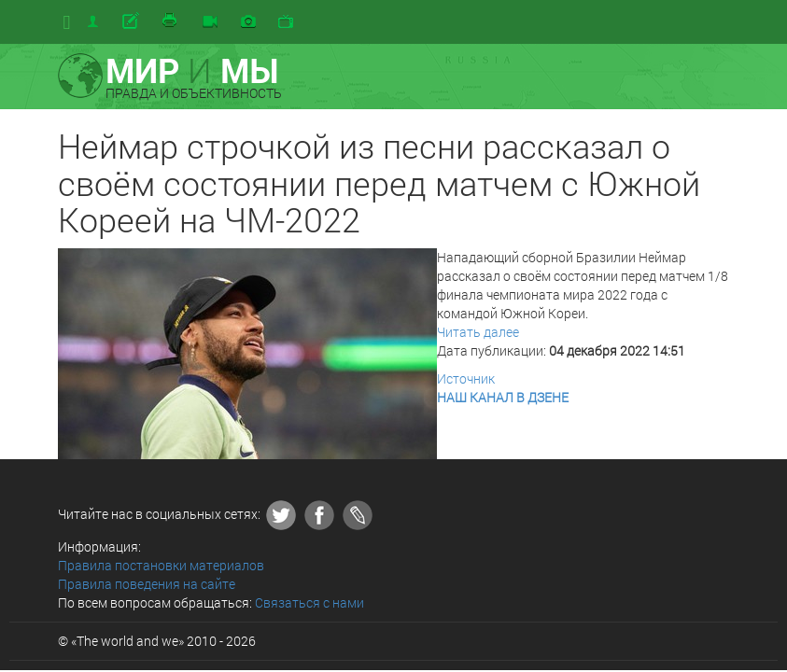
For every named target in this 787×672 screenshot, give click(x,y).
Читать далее (478, 332)
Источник (466, 378)
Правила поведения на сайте (147, 584)
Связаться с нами (309, 602)
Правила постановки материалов (161, 565)
